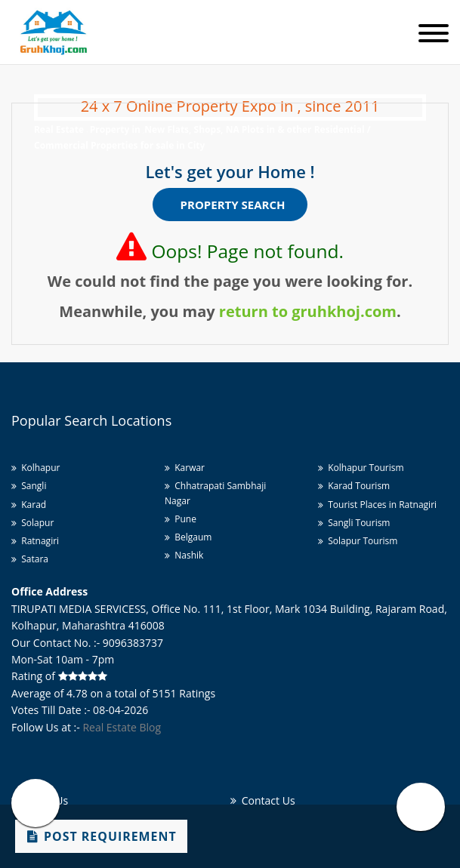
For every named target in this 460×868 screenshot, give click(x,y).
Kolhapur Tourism (361, 468)
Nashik (184, 555)
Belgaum (188, 537)
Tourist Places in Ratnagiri (377, 505)
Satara (30, 559)
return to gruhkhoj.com (308, 311)
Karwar (185, 468)
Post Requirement (102, 836)
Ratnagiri (35, 541)
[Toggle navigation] (434, 34)
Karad (29, 505)
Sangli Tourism (354, 523)
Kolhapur (36, 468)
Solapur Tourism (358, 541)
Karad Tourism (354, 486)
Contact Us (263, 800)
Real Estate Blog (122, 727)
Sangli (29, 486)
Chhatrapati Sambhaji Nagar (215, 493)
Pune (181, 519)
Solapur (32, 523)
